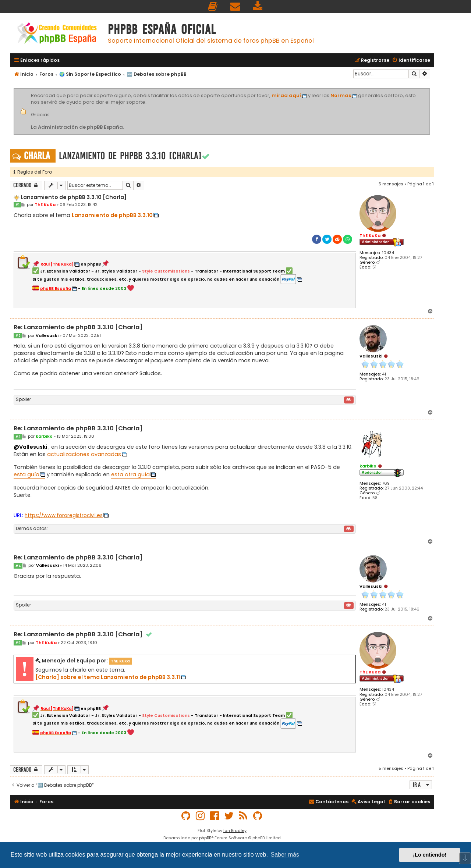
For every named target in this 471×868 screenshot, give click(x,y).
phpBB (205, 838)
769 (386, 483)
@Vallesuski (30, 447)
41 (384, 374)
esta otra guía (130, 474)
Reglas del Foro (33, 172)
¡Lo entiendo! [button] (430, 855)
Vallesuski (371, 356)
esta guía (26, 474)
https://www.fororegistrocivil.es (64, 515)
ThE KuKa (370, 235)
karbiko (368, 466)
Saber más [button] (285, 855)
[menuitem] (213, 6)
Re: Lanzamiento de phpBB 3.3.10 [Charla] (78, 328)
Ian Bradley (235, 830)
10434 (388, 253)
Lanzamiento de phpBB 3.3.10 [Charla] (130, 156)
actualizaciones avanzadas (84, 454)
